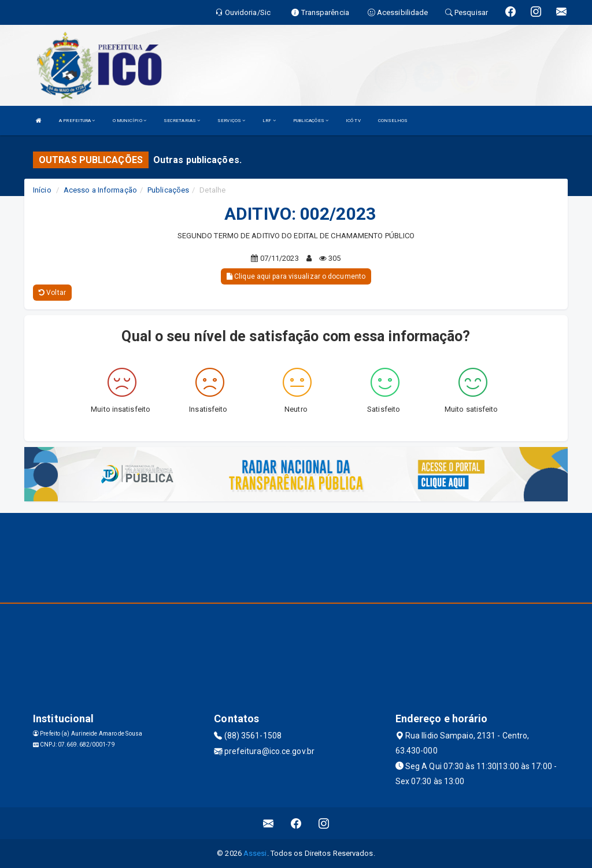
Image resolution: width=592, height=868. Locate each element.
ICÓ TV (353, 121)
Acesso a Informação (100, 190)
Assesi (255, 853)
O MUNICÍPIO (129, 121)
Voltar (52, 293)
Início (42, 190)
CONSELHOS (393, 121)
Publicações (168, 190)
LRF (269, 121)
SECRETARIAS (182, 121)
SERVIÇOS (231, 121)
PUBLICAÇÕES (311, 121)
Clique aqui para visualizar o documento (296, 276)
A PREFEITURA (77, 121)
